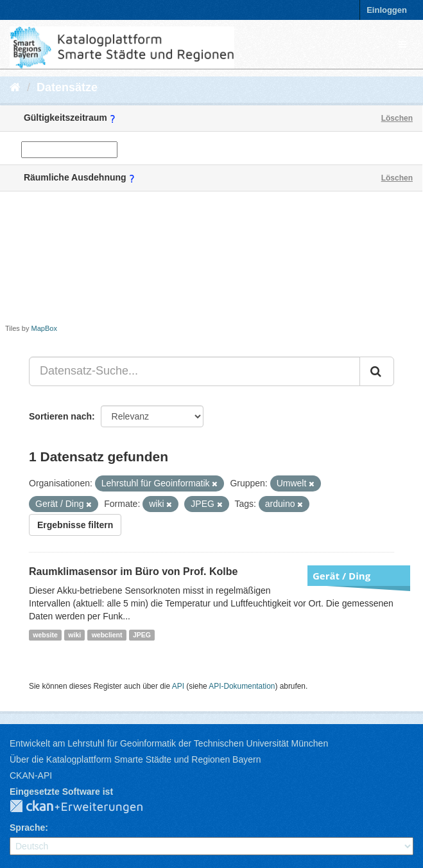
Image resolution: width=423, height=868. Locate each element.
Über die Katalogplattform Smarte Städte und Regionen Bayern (135, 759)
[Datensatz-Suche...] (194, 371)
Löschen (397, 118)
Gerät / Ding (341, 576)
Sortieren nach (60, 416)
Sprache (27, 828)
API (178, 686)
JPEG (142, 635)
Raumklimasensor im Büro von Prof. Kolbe (133, 571)
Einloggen (387, 10)
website (45, 635)
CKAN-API (31, 775)
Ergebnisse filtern (75, 525)
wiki (74, 635)
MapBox (44, 328)
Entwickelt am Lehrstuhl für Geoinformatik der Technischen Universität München (169, 743)
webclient (107, 635)
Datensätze (67, 87)
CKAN (87, 807)
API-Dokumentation (242, 686)
